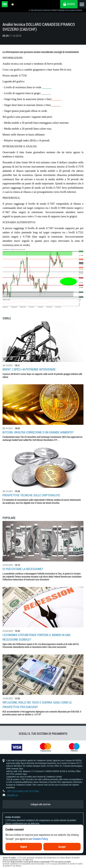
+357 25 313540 (15, 791)
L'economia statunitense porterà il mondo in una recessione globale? (37, 637)
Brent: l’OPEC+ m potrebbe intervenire (29, 369)
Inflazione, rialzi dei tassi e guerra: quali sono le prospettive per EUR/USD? (37, 705)
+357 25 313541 (32, 791)
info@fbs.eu (12, 795)
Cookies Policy (40, 839)
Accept (62, 847)
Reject (24, 847)
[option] (14, 747)
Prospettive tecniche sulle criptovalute (31, 495)
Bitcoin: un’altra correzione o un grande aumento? (38, 432)
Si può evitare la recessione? (23, 569)
